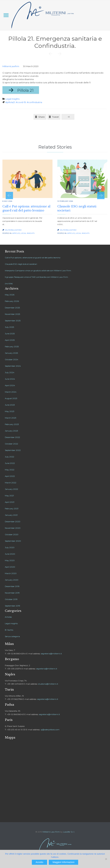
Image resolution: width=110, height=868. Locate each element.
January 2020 (12, 580)
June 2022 (10, 463)
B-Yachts (9, 630)
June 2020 (10, 554)
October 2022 (11, 444)
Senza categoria (12, 636)
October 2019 (11, 599)
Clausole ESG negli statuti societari (21, 264)
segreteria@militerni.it (51, 654)
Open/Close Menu (6, 15)
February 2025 (12, 347)
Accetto (39, 862)
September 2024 (13, 366)
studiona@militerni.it (48, 684)
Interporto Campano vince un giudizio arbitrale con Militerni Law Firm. (38, 271)
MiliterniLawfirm (11, 66)
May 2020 (10, 560)
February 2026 (12, 301)
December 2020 (13, 521)
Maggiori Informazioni (64, 862)
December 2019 (12, 586)
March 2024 (11, 392)
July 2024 (10, 372)
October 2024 (12, 359)
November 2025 (12, 314)
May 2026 (10, 295)
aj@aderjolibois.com (50, 730)
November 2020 (13, 528)
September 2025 (13, 321)
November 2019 (12, 593)
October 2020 (12, 534)
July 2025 (9, 327)
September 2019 (13, 606)
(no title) (9, 283)
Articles (16, 233)
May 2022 (10, 470)
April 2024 (10, 385)
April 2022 (10, 476)
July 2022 (10, 457)
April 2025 (10, 340)
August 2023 (11, 398)
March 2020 (11, 573)
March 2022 (11, 483)
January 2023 (11, 431)
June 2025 (10, 334)
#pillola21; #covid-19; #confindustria (24, 102)
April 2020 (10, 567)
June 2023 (10, 405)
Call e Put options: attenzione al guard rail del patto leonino (33, 258)
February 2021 (12, 509)
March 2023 (11, 418)
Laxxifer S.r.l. (69, 832)
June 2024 (10, 379)
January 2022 (11, 489)
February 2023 (12, 424)
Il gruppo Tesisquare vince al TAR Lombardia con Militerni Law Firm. (37, 277)
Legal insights (12, 99)
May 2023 (10, 411)
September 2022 (13, 450)
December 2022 (12, 437)
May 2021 (9, 496)
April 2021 (10, 502)
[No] (106, 859)
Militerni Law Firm (51, 832)
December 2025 (12, 308)
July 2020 (10, 547)
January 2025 (11, 353)
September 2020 (13, 541)
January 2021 (11, 515)
